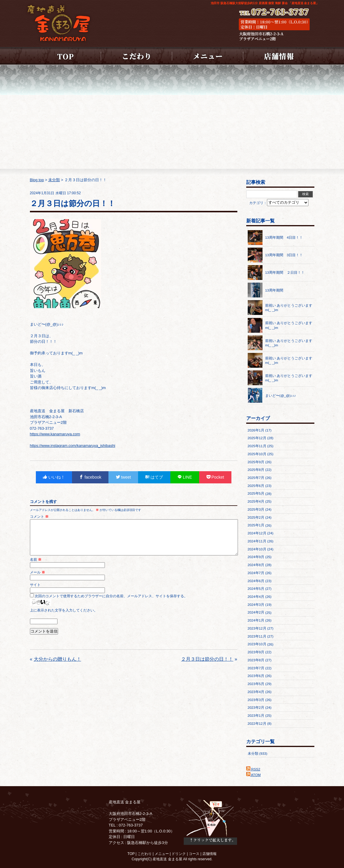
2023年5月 (256, 684)
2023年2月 (256, 707)
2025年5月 (256, 494)
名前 (36, 567)
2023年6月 (256, 676)
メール (37, 579)
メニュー (208, 56)
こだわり (137, 56)
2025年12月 (257, 438)
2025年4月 (256, 501)
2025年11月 (257, 446)
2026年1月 (256, 430)
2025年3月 (256, 509)
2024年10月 (257, 549)
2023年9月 (256, 652)
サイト (35, 592)
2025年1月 (256, 525)
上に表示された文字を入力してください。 (64, 617)
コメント (39, 516)
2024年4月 (256, 597)
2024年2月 (256, 613)
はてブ (154, 477)
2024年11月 (257, 541)
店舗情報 (279, 56)
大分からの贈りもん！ (57, 666)
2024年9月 (256, 557)
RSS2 (253, 769)
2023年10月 (257, 644)
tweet (123, 477)
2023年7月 (256, 668)
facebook (90, 477)
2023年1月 (256, 715)
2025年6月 (256, 486)
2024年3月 (256, 605)
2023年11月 (257, 636)
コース (194, 854)
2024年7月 (256, 573)
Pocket (215, 477)
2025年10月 (257, 454)
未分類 (253, 753)
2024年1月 (256, 620)
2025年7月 (256, 478)
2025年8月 (256, 470)
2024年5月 (256, 589)
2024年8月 (256, 565)
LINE (185, 477)
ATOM (253, 775)
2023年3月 (256, 700)
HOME (65, 56)
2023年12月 (257, 628)
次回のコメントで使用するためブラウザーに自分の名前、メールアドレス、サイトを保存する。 (111, 603)
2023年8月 (256, 660)
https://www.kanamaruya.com (55, 434)
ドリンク (179, 854)
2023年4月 (256, 692)
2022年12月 (257, 723)
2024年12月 (257, 533)
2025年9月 (256, 462)
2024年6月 (256, 581)
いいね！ (54, 477)
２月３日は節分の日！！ (207, 666)
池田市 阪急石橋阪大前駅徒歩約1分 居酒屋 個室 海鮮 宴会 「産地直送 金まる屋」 (265, 3)
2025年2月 (256, 517)
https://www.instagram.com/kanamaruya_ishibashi (73, 446)
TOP (131, 854)
